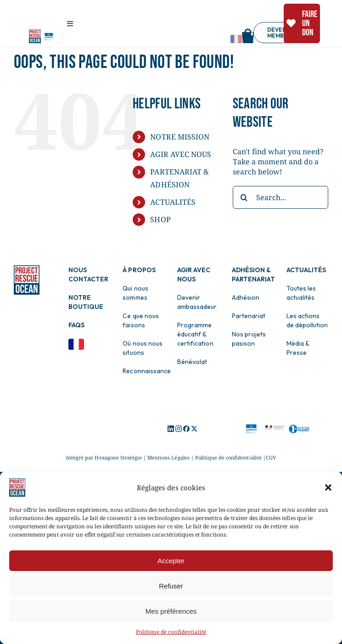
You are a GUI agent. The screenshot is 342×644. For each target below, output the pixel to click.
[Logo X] (194, 429)
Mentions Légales (168, 457)
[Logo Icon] (171, 429)
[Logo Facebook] (186, 429)
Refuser (171, 586)
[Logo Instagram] (179, 429)
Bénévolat (192, 362)
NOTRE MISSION (179, 137)
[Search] (244, 197)
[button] (328, 487)
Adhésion (246, 297)
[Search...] (280, 197)
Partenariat (249, 316)
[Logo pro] (35, 33)
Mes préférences (171, 611)
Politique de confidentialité (171, 632)
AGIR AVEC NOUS (180, 154)
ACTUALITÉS (173, 202)
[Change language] (236, 39)
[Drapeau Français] (76, 342)
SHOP (160, 219)
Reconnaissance (146, 371)
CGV (271, 457)
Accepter (171, 561)
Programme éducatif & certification (195, 334)
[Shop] (248, 32)
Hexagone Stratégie (118, 457)
